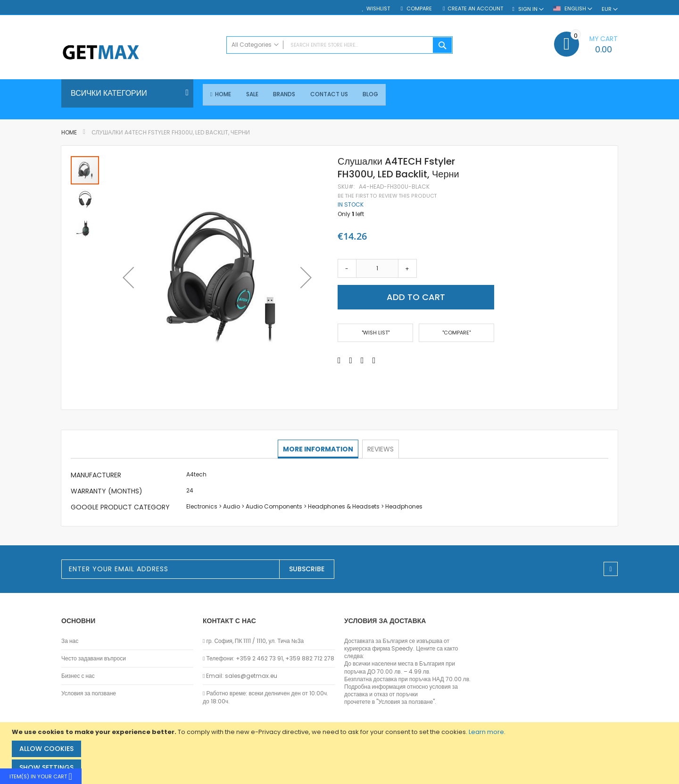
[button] (128, 278)
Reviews (380, 449)
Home (69, 133)
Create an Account (475, 9)
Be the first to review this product (387, 196)
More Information (319, 449)
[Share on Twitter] (351, 360)
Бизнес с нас (78, 676)
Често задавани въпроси (94, 659)
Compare (418, 9)
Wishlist (378, 9)
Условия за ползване (89, 694)
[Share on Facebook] (339, 360)
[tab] (319, 450)
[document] (341, 753)
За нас (70, 641)
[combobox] (339, 45)
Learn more (486, 732)
